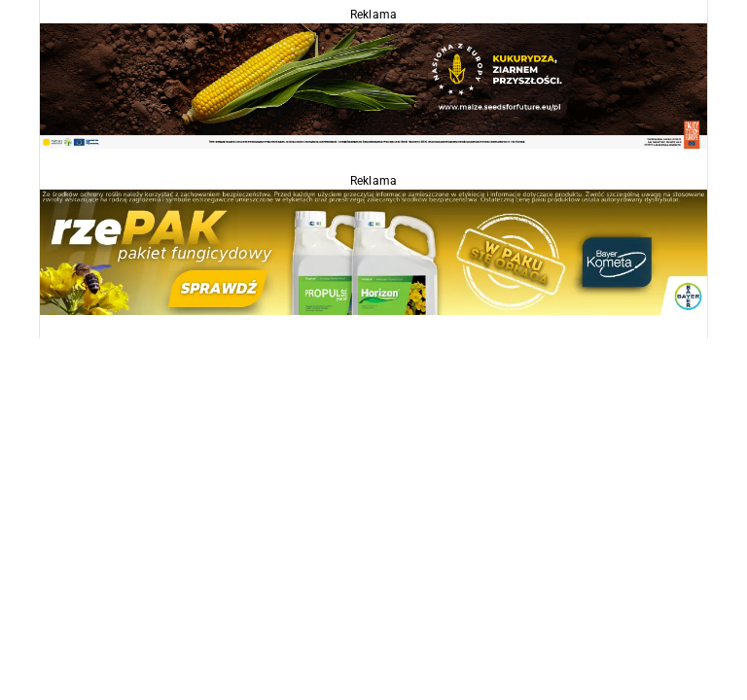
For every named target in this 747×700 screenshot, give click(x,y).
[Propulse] (373, 251)
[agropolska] (373, 85)
